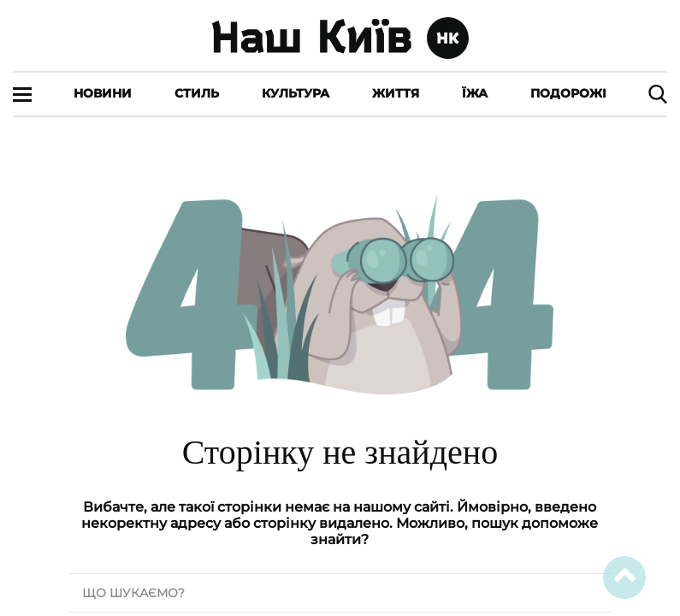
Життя (396, 93)
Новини (103, 93)
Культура (296, 93)
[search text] (340, 593)
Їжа (475, 93)
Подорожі (568, 93)
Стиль (197, 93)
